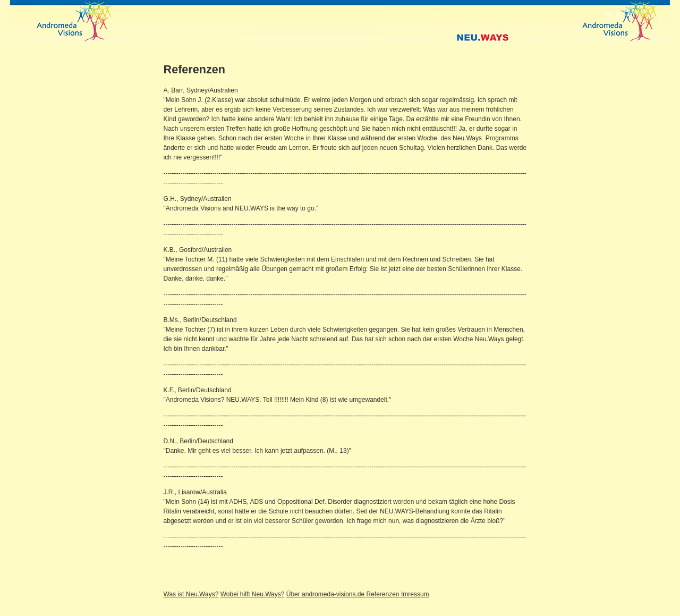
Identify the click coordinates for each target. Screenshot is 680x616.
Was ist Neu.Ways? (191, 594)
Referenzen (384, 594)
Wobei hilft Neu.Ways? (253, 594)
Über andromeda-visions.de (326, 594)
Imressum (415, 594)
